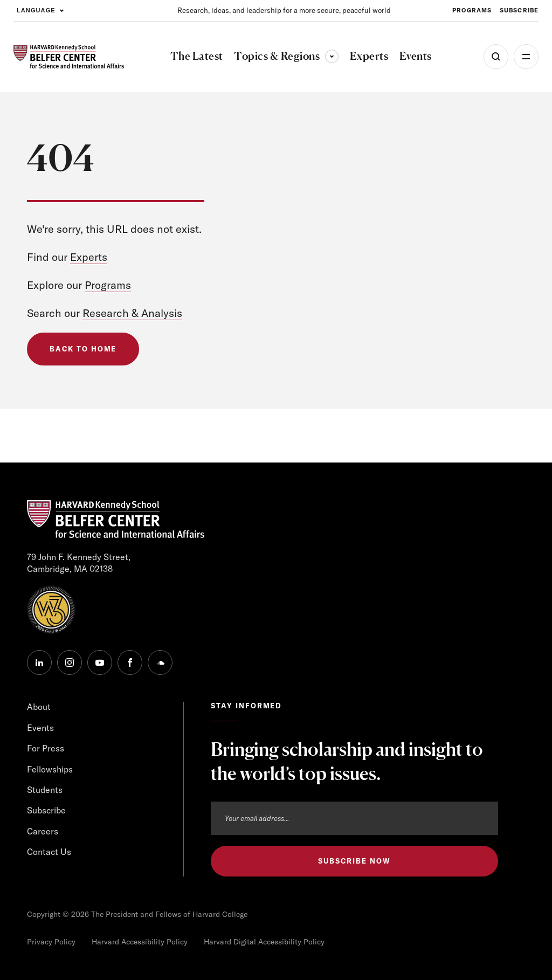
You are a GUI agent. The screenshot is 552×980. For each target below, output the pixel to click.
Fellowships (50, 769)
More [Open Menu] (526, 57)
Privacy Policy (51, 942)
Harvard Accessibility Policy (140, 942)
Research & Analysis (132, 313)
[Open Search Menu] (496, 57)
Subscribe (46, 810)
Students (45, 790)
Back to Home (83, 349)
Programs (108, 285)
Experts (89, 257)
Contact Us (49, 852)
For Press (46, 748)
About (39, 707)
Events (40, 728)
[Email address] (354, 818)
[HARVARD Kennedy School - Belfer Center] (69, 57)
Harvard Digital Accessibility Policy (264, 942)
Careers (43, 831)
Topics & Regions (286, 56)
